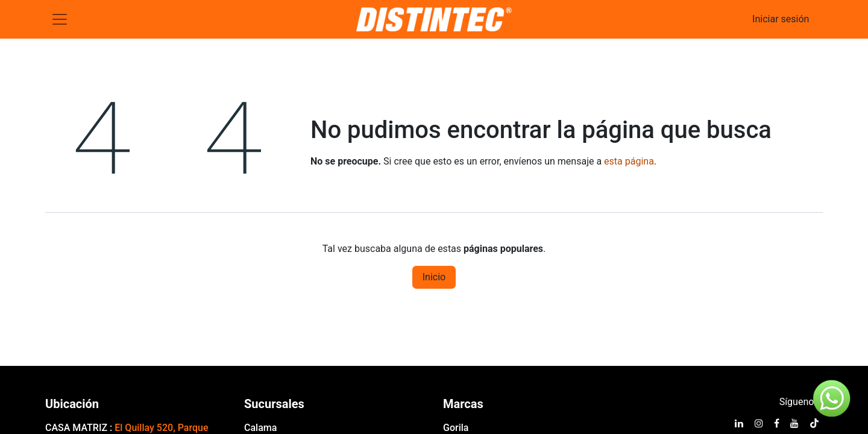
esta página (629, 161)
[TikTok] (814, 423)
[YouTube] (794, 423)
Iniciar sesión (781, 19)
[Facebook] (777, 423)
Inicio (434, 277)
